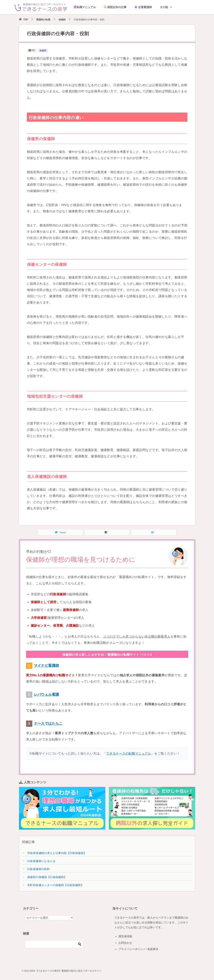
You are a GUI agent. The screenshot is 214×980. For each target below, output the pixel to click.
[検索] (54, 944)
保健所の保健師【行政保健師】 (47, 877)
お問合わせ (125, 943)
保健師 (43, 50)
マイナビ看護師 (47, 666)
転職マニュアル (85, 7)
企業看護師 (143, 7)
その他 (164, 7)
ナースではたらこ (48, 723)
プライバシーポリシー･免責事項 (138, 949)
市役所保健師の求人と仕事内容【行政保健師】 (57, 853)
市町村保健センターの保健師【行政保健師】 (55, 885)
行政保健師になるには (41, 861)
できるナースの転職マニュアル (129, 753)
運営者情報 (125, 936)
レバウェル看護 (47, 694)
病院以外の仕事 (115, 7)
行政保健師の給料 (38, 869)
